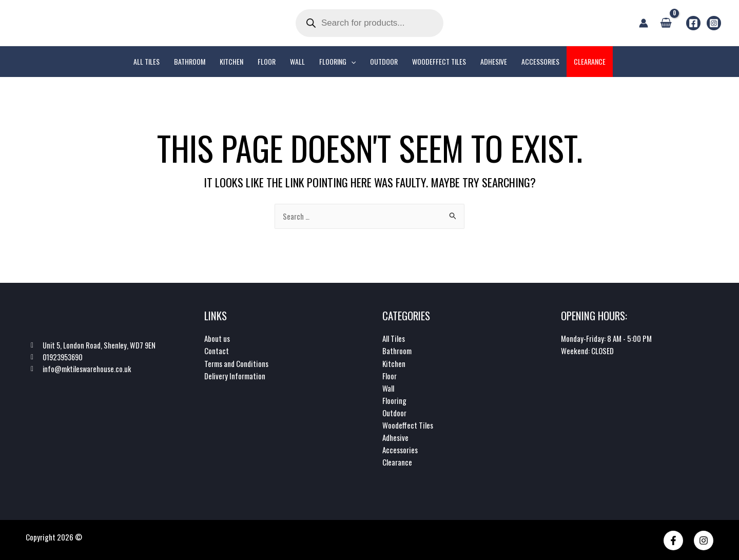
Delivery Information (235, 376)
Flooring (394, 400)
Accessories (400, 450)
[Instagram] (714, 23)
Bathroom (397, 351)
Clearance (397, 462)
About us (217, 339)
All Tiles (394, 339)
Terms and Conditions (236, 363)
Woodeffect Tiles (408, 425)
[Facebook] (693, 23)
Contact (217, 351)
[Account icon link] (644, 23)
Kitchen (394, 363)
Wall (388, 388)
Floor (390, 376)
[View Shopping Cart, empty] (666, 23)
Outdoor (394, 413)
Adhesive (395, 437)
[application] (351, 62)
